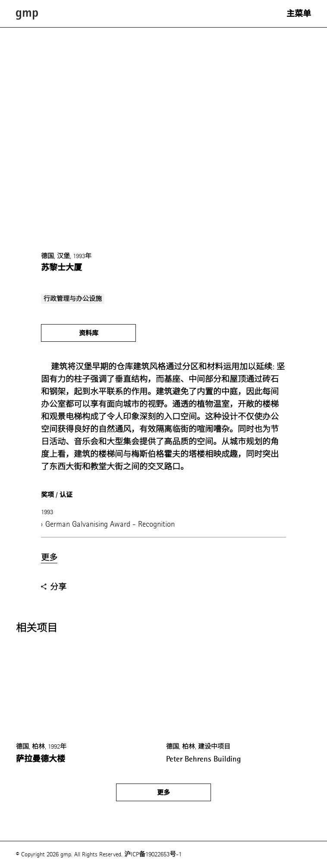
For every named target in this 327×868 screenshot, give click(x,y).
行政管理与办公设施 (73, 299)
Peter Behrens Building (203, 759)
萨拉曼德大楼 (41, 759)
